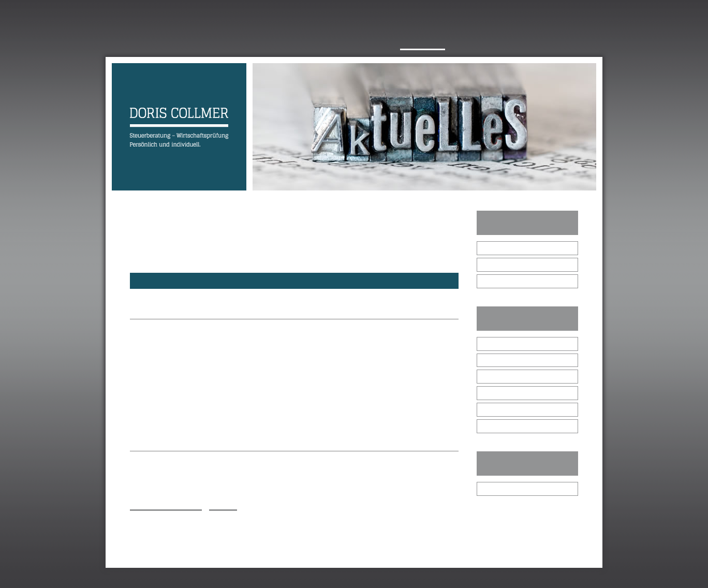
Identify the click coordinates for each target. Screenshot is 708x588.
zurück (223, 505)
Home (123, 43)
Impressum (150, 578)
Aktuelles (423, 43)
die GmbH (500, 360)
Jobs (468, 43)
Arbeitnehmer (505, 426)
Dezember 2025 (509, 264)
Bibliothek (499, 488)
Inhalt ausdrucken (166, 505)
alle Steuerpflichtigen (516, 343)
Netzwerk (562, 43)
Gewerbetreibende (513, 376)
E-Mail (154, 532)
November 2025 (509, 281)
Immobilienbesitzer (513, 409)
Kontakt (508, 43)
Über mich (169, 43)
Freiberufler (502, 393)
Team (216, 43)
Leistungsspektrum (345, 43)
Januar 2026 (504, 248)
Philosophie (265, 43)
